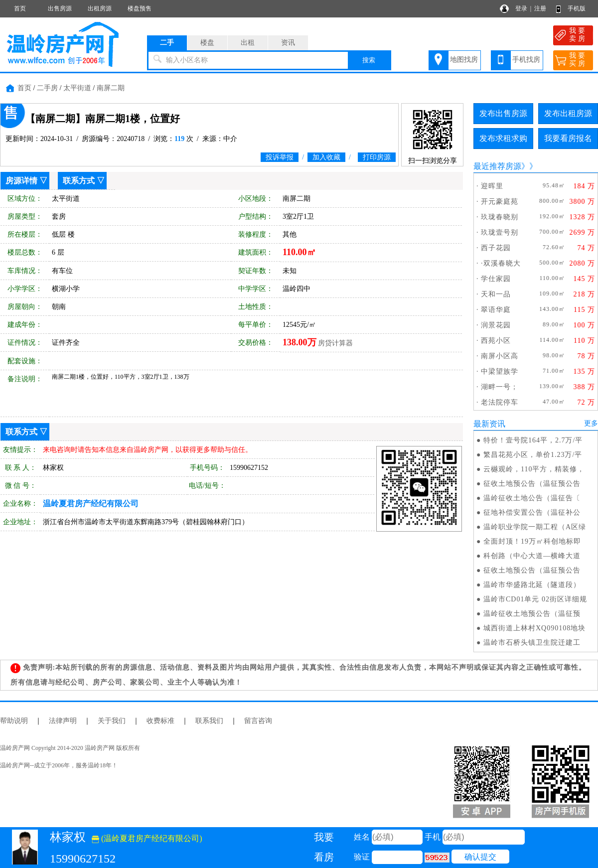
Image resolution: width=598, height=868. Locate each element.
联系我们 (209, 721)
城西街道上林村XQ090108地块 (534, 628)
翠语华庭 (496, 310)
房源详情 (21, 181)
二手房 (47, 88)
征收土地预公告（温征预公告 (532, 484)
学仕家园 (496, 279)
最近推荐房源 (497, 166)
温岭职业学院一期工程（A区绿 (535, 527)
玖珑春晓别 (500, 217)
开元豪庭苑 (500, 202)
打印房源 (377, 157)
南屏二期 (111, 88)
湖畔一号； (500, 387)
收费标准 (160, 721)
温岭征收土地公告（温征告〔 (532, 498)
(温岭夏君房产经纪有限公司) (147, 838)
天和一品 (496, 294)
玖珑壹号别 (500, 232)
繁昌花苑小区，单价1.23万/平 (533, 455)
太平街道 (77, 88)
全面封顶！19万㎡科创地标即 (532, 541)
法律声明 (63, 721)
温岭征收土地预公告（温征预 (532, 614)
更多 (591, 423)
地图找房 (464, 60)
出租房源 (100, 8)
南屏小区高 (500, 356)
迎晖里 (492, 186)
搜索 (369, 60)
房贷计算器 (335, 343)
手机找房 (526, 60)
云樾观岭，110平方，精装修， (534, 469)
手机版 (577, 8)
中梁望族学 (500, 371)
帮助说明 (14, 721)
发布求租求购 (503, 138)
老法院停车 (500, 402)
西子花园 (496, 248)
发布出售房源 (503, 113)
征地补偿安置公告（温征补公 (532, 512)
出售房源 (60, 8)
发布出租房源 (568, 113)
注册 (540, 8)
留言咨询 (258, 721)
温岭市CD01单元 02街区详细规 (535, 599)
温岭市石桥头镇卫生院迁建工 (532, 643)
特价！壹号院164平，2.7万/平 (533, 440)
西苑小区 (496, 341)
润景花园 (496, 325)
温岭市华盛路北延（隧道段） (532, 585)
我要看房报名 (568, 138)
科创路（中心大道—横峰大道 (532, 556)
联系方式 (79, 181)
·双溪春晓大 (501, 263)
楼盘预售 (140, 8)
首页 (20, 8)
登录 (521, 8)
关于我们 (112, 721)
